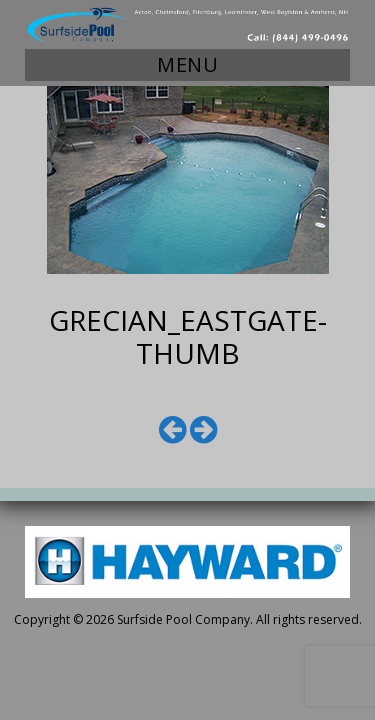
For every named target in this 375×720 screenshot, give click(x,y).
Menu (187, 64)
